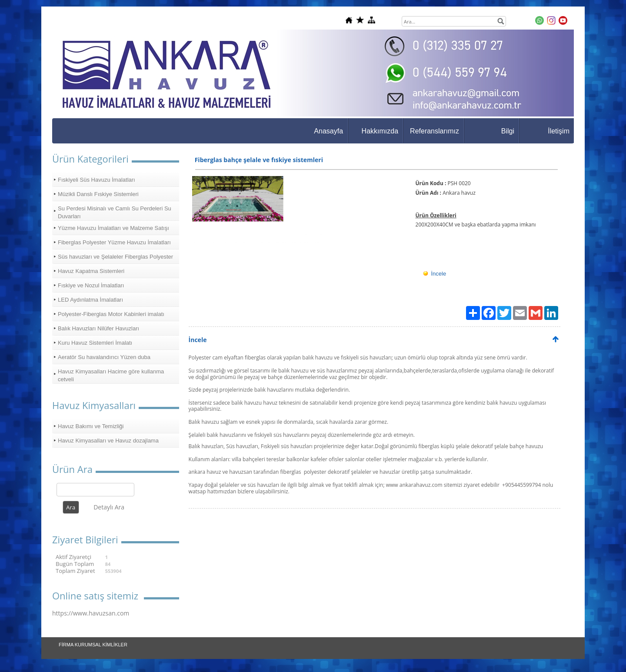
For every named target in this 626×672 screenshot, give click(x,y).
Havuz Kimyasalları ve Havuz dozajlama (108, 441)
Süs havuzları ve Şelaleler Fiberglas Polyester (115, 257)
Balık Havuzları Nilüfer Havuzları (98, 328)
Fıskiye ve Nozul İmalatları (91, 285)
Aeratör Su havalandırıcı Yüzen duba (104, 357)
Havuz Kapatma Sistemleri (91, 271)
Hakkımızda (380, 131)
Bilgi (508, 131)
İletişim (559, 131)
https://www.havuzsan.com (91, 613)
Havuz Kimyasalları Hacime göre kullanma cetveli (111, 375)
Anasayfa (328, 131)
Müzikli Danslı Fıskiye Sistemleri (98, 194)
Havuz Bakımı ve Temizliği (91, 426)
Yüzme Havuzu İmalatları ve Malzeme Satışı (113, 228)
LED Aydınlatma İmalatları (90, 300)
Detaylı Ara (109, 507)
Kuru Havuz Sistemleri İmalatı (95, 343)
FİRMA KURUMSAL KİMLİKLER (93, 645)
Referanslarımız (435, 131)
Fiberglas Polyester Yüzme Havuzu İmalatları (114, 242)
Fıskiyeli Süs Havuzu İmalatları (97, 180)
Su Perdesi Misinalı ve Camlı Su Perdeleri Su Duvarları (115, 212)
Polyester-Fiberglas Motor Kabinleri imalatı (111, 314)
